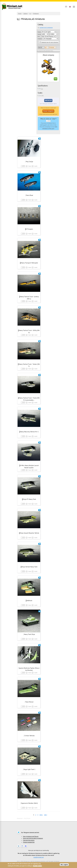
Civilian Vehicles (29, 736)
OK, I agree (64, 865)
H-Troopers (29, 229)
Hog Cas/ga (29, 162)
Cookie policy (38, 866)
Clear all (40, 47)
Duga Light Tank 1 (29, 769)
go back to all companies (46, 28)
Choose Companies (48, 111)
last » (46, 815)
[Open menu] (74, 7)
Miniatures (36, 14)
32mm (40, 96)
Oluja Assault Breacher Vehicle (29, 533)
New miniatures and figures (31, 836)
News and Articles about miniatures (33, 838)
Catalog (25, 14)
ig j (30, 14)
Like (49, 121)
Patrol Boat (29, 195)
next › (41, 815)
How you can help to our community (39, 850)
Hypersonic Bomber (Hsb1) (29, 803)
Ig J (46, 47)
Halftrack (29, 601)
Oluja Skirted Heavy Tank (29, 567)
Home (20, 14)
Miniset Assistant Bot (29, 842)
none (39, 89)
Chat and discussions (29, 840)
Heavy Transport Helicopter (29, 263)
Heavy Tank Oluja (29, 634)
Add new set (48, 100)
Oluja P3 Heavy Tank (29, 499)
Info (56, 79)
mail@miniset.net (39, 857)
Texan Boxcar (29, 702)
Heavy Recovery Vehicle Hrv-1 (29, 432)
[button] (66, 7)
